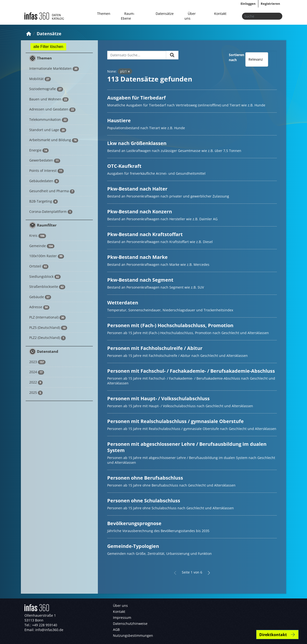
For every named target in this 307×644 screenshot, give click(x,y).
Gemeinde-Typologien (133, 546)
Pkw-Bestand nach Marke (137, 257)
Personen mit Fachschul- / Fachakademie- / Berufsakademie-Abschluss (191, 371)
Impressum (122, 618)
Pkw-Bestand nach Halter (137, 189)
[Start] (29, 34)
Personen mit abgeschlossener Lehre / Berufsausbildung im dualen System (187, 447)
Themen (104, 14)
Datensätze (165, 14)
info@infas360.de (49, 630)
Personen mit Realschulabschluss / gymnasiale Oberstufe (175, 421)
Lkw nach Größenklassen (137, 143)
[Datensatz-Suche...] (137, 55)
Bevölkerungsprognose (134, 523)
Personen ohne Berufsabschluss (145, 478)
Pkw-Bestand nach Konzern (140, 212)
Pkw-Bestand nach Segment (140, 280)
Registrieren (270, 4)
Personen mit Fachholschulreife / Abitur (155, 348)
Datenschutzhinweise (130, 624)
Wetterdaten (123, 303)
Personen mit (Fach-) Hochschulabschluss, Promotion (170, 325)
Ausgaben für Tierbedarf (136, 98)
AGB (116, 629)
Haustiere (119, 120)
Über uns (190, 16)
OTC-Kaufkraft (124, 166)
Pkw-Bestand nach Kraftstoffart (145, 234)
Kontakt (220, 14)
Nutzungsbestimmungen (133, 635)
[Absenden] (277, 16)
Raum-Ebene (128, 16)
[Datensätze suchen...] (262, 16)
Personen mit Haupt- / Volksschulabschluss (158, 398)
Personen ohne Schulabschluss (144, 501)
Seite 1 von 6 (192, 572)
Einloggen (248, 4)
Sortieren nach (236, 57)
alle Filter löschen (48, 47)
